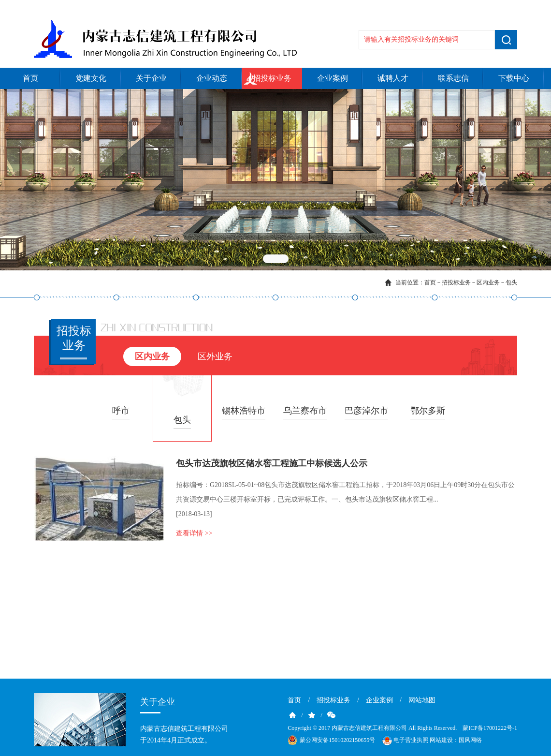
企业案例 (333, 78)
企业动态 (212, 78)
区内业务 (488, 282)
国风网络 (470, 740)
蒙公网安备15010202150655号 (337, 740)
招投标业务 (272, 78)
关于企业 (151, 78)
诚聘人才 (393, 78)
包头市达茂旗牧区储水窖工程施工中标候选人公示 (272, 463)
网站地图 (422, 700)
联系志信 (453, 78)
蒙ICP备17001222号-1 (490, 728)
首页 (30, 78)
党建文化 (91, 78)
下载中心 (514, 78)
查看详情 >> (194, 533)
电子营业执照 (405, 741)
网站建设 (441, 740)
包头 (511, 282)
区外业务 (215, 356)
